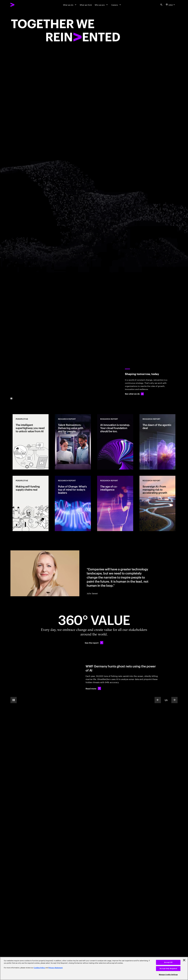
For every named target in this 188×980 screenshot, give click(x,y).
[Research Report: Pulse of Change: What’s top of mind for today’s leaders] (73, 503)
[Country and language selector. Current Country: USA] (171, 5)
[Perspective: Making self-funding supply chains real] (31, 503)
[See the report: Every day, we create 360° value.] (94, 643)
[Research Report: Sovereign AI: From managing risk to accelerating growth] (157, 503)
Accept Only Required (168, 969)
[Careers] (116, 5)
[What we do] (70, 5)
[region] (94, 968)
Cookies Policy (39, 968)
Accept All (168, 962)
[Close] (184, 960)
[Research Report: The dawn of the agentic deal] (157, 442)
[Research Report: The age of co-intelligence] (115, 503)
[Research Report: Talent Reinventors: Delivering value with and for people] (73, 442)
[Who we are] (102, 5)
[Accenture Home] (18, 5)
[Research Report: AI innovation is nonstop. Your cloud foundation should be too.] (115, 442)
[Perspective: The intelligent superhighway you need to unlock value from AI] (31, 442)
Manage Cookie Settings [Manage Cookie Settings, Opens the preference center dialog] (168, 975)
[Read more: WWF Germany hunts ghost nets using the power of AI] (93, 688)
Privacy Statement (56, 968)
